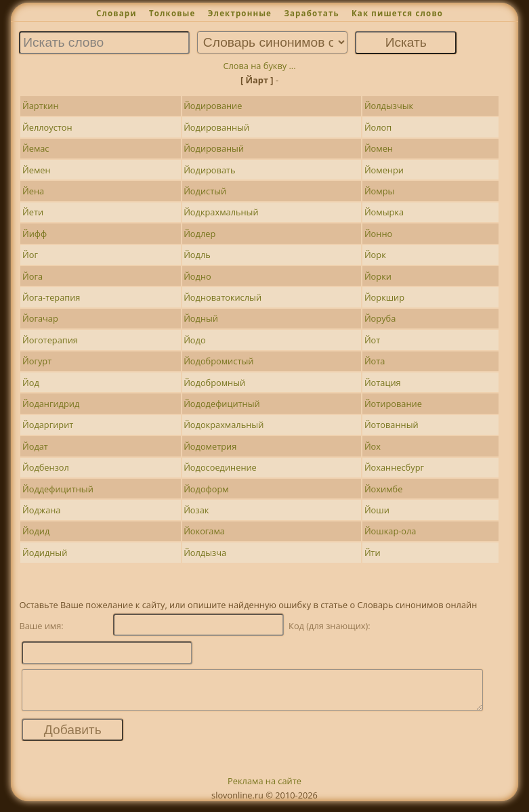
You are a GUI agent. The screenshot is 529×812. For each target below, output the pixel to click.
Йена (33, 191)
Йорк (375, 255)
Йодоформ (206, 489)
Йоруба (380, 318)
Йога (33, 276)
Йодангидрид (51, 404)
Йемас (36, 148)
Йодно (197, 276)
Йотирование (393, 404)
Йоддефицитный (58, 489)
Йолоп (378, 127)
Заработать (311, 13)
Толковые (172, 13)
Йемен (37, 170)
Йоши (377, 510)
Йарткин (41, 106)
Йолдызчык (389, 106)
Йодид (36, 531)
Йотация (383, 383)
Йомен (379, 148)
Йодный (201, 318)
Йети (33, 212)
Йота (375, 361)
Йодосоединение (220, 467)
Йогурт (37, 361)
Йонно (378, 234)
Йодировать (209, 170)
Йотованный (392, 425)
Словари (117, 13)
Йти (373, 553)
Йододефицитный (222, 404)
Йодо (194, 340)
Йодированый (214, 148)
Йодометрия (210, 446)
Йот (372, 340)
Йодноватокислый (223, 297)
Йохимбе (383, 489)
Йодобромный (214, 383)
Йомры (379, 191)
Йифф (35, 234)
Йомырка (384, 212)
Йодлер (199, 234)
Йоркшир (384, 297)
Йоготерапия (50, 340)
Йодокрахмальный (224, 425)
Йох (373, 446)
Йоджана (42, 510)
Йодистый (205, 191)
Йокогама (204, 531)
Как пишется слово (397, 13)
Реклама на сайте (264, 789)
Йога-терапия (51, 297)
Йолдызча (205, 553)
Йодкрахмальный (221, 212)
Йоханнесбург (394, 467)
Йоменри (384, 170)
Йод (31, 383)
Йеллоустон (47, 127)
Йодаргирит (48, 425)
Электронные (240, 13)
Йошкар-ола (390, 531)
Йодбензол (46, 467)
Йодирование (213, 106)
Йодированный (216, 127)
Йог (30, 255)
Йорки (378, 276)
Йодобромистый (218, 361)
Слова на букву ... (259, 66)
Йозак (196, 510)
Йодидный (45, 553)
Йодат (35, 446)
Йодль (197, 255)
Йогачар (40, 318)
